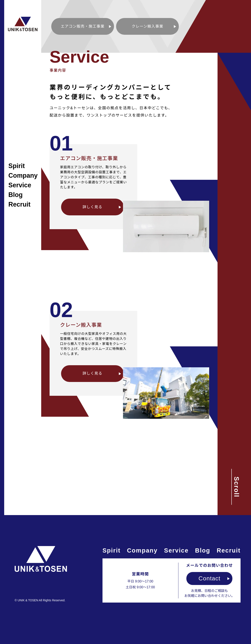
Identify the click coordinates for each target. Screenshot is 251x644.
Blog (15, 195)
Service (20, 185)
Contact (209, 578)
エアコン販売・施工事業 (83, 26)
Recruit (19, 204)
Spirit (17, 166)
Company (23, 175)
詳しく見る (92, 207)
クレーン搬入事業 (148, 26)
